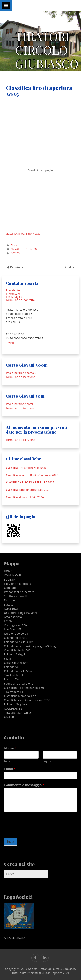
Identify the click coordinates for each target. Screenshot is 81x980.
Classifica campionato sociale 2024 (28, 490)
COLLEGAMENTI (14, 708)
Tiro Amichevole (14, 675)
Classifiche (17, 249)
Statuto (9, 604)
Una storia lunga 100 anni (20, 613)
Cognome (48, 761)
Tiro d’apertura (13, 692)
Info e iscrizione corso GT (22, 373)
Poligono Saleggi (14, 654)
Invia (11, 842)
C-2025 (15, 253)
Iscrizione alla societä (17, 584)
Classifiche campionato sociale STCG (27, 700)
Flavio (14, 245)
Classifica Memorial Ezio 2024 (25, 497)
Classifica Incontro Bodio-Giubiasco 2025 (32, 475)
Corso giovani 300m (17, 625)
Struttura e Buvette (16, 596)
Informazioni (14, 294)
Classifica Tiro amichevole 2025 (26, 468)
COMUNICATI (12, 575)
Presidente (13, 290)
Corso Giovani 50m (16, 663)
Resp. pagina (14, 297)
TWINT (10, 342)
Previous (16, 267)
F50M (7, 659)
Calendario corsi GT (16, 638)
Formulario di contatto (20, 300)
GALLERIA (10, 717)
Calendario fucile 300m (19, 642)
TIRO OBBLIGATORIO (17, 713)
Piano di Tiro (12, 679)
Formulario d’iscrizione (19, 683)
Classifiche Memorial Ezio (20, 696)
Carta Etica (11, 609)
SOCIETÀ (9, 579)
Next (68, 267)
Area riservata (13, 617)
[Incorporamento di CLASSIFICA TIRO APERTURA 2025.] (40, 170)
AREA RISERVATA (15, 938)
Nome (10, 748)
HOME (8, 571)
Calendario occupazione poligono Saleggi (30, 646)
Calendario (11, 667)
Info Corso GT (13, 629)
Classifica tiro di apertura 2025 (30, 482)
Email (10, 769)
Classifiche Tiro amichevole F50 (24, 688)
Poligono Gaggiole (15, 704)
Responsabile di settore (19, 592)
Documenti (11, 600)
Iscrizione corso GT (16, 634)
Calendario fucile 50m (18, 671)
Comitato (10, 588)
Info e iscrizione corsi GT (21, 404)
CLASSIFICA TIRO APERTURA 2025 (23, 234)
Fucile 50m (32, 249)
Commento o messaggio (24, 785)
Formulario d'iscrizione (20, 377)
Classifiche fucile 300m (19, 650)
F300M (8, 621)
